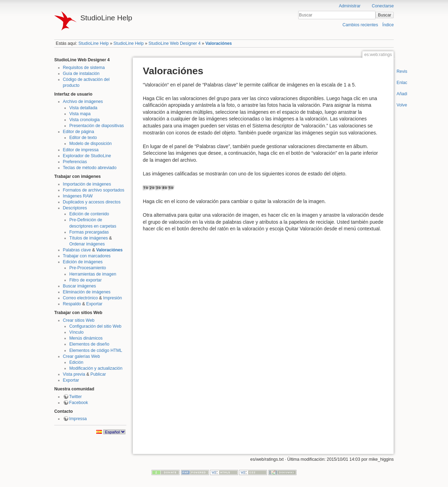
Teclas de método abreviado (90, 168)
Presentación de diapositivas (97, 126)
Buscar (385, 15)
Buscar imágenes (80, 286)
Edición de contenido (89, 214)
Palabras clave (77, 250)
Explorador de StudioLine (87, 156)
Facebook (79, 403)
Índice (388, 25)
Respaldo (72, 304)
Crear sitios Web (79, 320)
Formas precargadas (89, 232)
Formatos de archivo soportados (94, 190)
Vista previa (74, 374)
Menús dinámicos (86, 338)
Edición (76, 362)
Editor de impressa (81, 150)
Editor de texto (83, 138)
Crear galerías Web (82, 356)
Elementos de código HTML (96, 350)
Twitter (76, 397)
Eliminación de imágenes (87, 292)
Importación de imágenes (87, 184)
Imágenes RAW (78, 196)
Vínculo (76, 332)
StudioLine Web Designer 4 (174, 43)
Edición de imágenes (83, 262)
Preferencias (75, 162)
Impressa (78, 419)
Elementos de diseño (89, 344)
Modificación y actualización (96, 368)
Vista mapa (80, 114)
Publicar (98, 374)
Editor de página (79, 132)
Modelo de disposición (90, 144)
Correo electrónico (80, 298)
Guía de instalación (81, 74)
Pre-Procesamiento (88, 268)
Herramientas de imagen (93, 274)
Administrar (350, 6)
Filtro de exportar (86, 280)
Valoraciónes (219, 43)
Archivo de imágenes (83, 102)
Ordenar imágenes (87, 244)
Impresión (113, 298)
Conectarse (383, 6)
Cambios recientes (360, 25)
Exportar (94, 304)
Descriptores (75, 208)
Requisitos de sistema (84, 68)
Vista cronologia (85, 120)
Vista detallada (83, 108)
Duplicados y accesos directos (92, 202)
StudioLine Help (94, 43)
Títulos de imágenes (89, 238)
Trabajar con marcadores (87, 256)
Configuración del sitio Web (95, 326)
